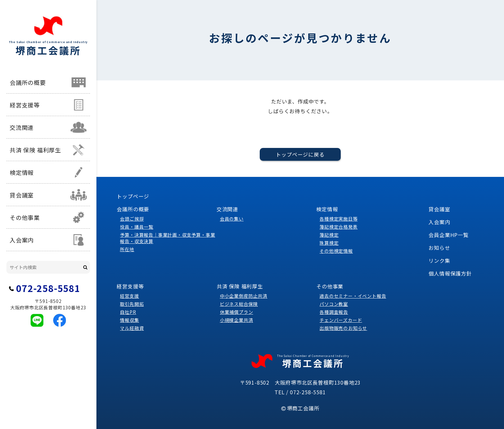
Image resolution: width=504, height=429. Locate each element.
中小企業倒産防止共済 (244, 296)
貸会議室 (22, 195)
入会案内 (22, 240)
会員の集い (232, 219)
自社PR (128, 312)
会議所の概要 (28, 82)
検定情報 (22, 172)
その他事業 (25, 217)
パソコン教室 (334, 304)
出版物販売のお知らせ (343, 328)
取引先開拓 (132, 304)
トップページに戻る (300, 154)
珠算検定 (329, 243)
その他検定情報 (336, 251)
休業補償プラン (237, 312)
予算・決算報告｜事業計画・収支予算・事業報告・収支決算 (167, 238)
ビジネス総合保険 (239, 304)
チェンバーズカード (341, 320)
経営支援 (129, 296)
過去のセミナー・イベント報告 (353, 296)
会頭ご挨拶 (132, 219)
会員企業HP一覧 (448, 235)
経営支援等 (25, 105)
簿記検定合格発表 (338, 227)
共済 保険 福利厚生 (35, 150)
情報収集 (129, 320)
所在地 (127, 249)
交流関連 (22, 127)
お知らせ (439, 248)
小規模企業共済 (237, 320)
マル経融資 (132, 328)
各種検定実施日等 (338, 219)
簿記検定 (329, 235)
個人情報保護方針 (450, 273)
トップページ (133, 196)
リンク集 (439, 260)
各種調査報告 (334, 312)
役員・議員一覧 (137, 227)
